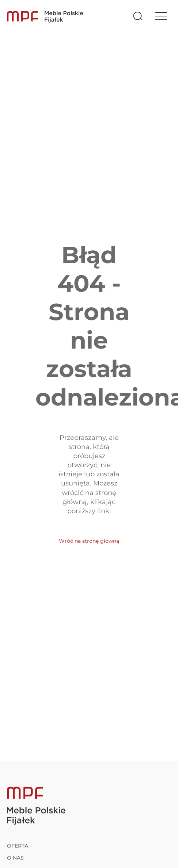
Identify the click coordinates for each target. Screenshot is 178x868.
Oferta (18, 846)
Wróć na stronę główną (89, 541)
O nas (15, 858)
